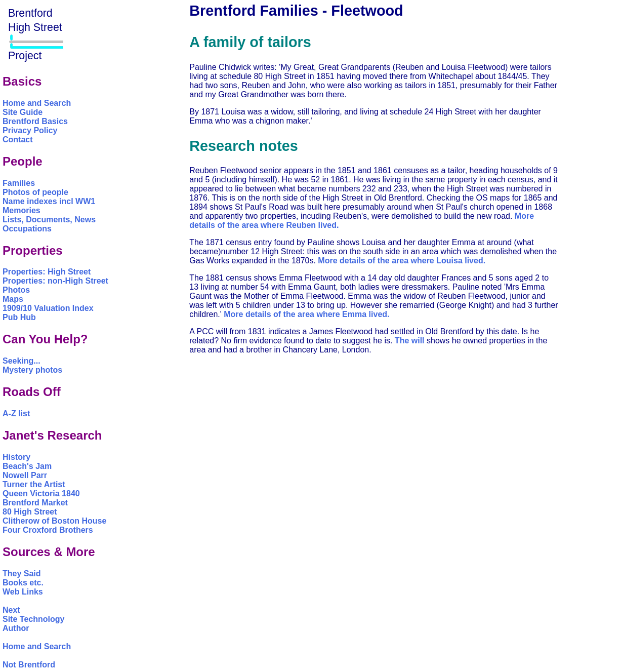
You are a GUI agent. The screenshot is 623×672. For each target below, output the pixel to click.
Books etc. (23, 583)
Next (11, 610)
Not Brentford (29, 665)
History (16, 457)
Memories (22, 210)
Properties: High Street (47, 272)
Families (19, 183)
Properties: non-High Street (55, 281)
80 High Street (30, 512)
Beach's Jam (27, 466)
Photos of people (35, 192)
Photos (16, 290)
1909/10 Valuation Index (48, 308)
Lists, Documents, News (49, 220)
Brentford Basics (35, 121)
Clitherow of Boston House (54, 521)
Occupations (27, 229)
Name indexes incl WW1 (49, 201)
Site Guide (23, 112)
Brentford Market (35, 503)
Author (16, 628)
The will (410, 341)
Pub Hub (19, 317)
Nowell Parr (25, 475)
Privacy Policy (30, 130)
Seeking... (22, 361)
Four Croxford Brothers (48, 530)
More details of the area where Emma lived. (306, 314)
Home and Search (37, 103)
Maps (13, 299)
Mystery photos (32, 370)
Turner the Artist (34, 484)
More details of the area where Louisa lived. (402, 261)
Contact (18, 140)
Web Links (23, 592)
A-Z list (16, 413)
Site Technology (33, 619)
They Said (22, 574)
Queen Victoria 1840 (41, 493)
